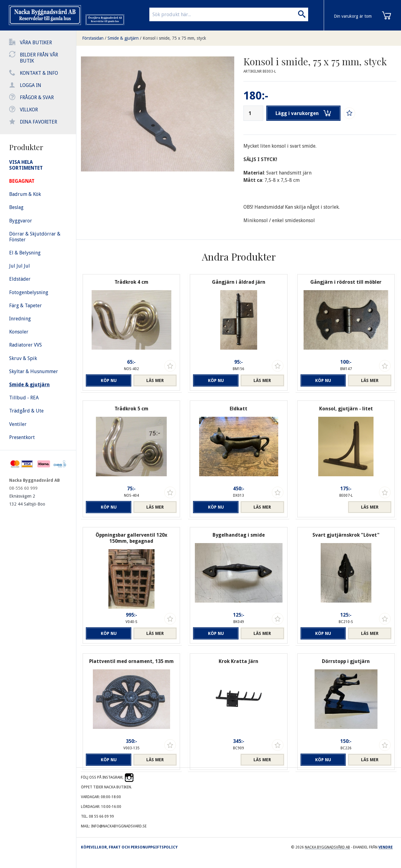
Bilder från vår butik (39, 58)
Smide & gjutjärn (123, 38)
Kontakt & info (39, 73)
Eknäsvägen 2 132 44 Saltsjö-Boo (27, 500)
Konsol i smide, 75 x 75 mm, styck (174, 38)
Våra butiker (36, 43)
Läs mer (155, 380)
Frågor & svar (37, 97)
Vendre (386, 847)
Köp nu (108, 380)
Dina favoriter (38, 122)
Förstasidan (93, 38)
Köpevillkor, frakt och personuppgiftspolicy (129, 847)
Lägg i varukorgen (304, 113)
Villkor (29, 110)
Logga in (31, 85)
